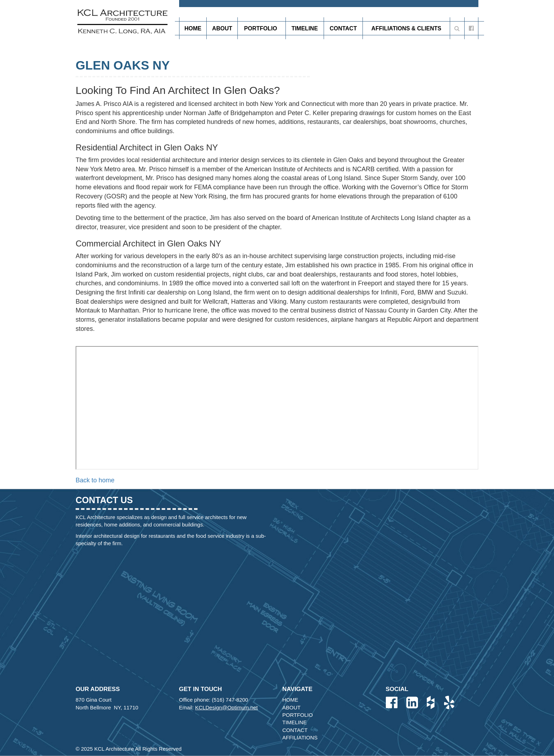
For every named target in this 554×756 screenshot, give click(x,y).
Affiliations (300, 737)
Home (193, 28)
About (222, 28)
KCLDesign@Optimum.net (226, 707)
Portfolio (262, 28)
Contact (343, 28)
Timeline (305, 28)
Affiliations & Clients (406, 28)
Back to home (95, 480)
